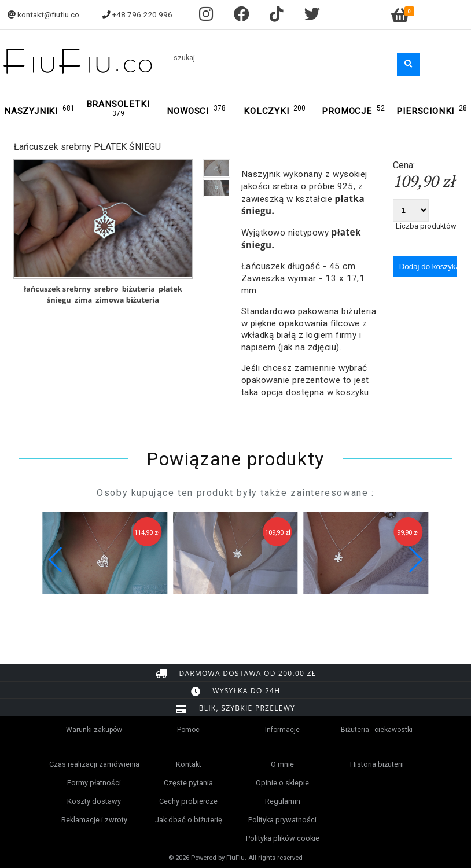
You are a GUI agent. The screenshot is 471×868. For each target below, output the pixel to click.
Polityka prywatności (282, 820)
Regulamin (283, 801)
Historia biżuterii (377, 764)
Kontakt (189, 764)
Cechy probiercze (188, 801)
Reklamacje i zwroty (94, 820)
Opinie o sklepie (282, 783)
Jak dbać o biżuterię (189, 820)
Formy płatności (94, 783)
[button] (415, 560)
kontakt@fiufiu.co (48, 14)
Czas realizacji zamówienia (94, 764)
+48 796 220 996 (142, 14)
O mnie (282, 764)
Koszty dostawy (94, 801)
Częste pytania (188, 783)
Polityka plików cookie (283, 838)
